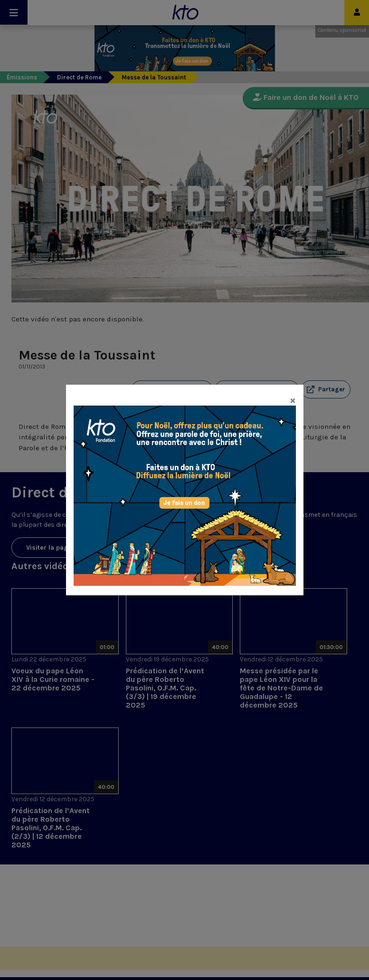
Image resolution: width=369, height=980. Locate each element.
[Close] (293, 400)
